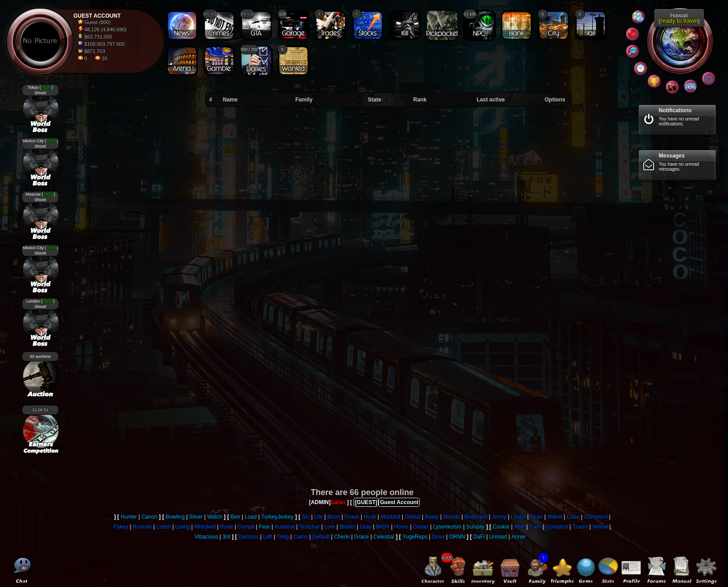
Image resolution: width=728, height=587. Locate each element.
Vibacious (206, 537)
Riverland (476, 517)
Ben (235, 517)
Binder (347, 527)
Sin (306, 517)
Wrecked (205, 527)
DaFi (479, 537)
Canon (149, 517)
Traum (580, 527)
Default (321, 537)
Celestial (384, 537)
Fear (265, 527)
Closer (421, 527)
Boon (334, 517)
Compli (246, 527)
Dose (438, 537)
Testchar (309, 527)
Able (519, 527)
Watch (215, 517)
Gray (366, 527)
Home (401, 527)
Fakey (121, 527)
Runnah (142, 527)
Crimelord (596, 517)
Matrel (555, 517)
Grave (352, 517)
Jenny (499, 517)
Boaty (432, 517)
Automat (285, 527)
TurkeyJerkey (277, 517)
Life (318, 517)
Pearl (536, 517)
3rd (226, 537)
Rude (226, 527)
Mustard (390, 517)
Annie (518, 537)
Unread (498, 537)
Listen (164, 527)
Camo (301, 537)
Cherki (342, 537)
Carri (535, 527)
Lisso (573, 517)
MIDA (383, 527)
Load (251, 517)
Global (413, 517)
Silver (196, 517)
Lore (330, 527)
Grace (362, 537)
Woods (452, 517)
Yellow (600, 527)
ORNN (457, 537)
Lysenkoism (447, 527)
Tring (283, 537)
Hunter (129, 517)
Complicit (557, 527)
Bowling (175, 517)
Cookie (501, 527)
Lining (183, 527)
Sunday (475, 527)
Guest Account (399, 502)
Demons (249, 537)
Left (267, 537)
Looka (518, 517)
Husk (370, 517)
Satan (338, 502)
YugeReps (415, 537)
